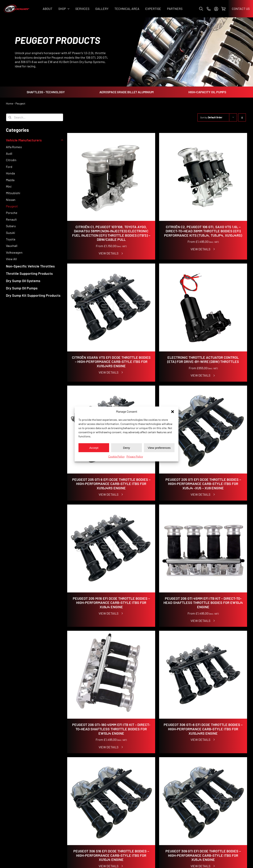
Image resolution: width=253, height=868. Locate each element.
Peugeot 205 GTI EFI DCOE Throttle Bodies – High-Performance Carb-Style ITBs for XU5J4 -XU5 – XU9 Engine (203, 484)
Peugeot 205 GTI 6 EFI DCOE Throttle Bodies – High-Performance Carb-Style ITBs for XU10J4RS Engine (111, 484)
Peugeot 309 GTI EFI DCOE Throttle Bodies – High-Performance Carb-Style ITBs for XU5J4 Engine (203, 855)
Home (9, 103)
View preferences (159, 448)
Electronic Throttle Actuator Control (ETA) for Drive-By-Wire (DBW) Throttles (203, 360)
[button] (173, 411)
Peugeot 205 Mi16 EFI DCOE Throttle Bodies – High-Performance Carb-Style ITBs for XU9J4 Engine (111, 603)
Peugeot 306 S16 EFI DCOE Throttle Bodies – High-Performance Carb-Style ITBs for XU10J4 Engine (111, 855)
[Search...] (35, 117)
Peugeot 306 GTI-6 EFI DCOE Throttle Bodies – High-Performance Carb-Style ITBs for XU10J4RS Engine (203, 729)
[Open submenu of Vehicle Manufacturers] (61, 140)
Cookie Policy (116, 456)
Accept (94, 448)
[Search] (10, 117)
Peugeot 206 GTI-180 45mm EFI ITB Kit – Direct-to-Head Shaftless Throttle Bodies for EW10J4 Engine (111, 729)
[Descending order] (242, 117)
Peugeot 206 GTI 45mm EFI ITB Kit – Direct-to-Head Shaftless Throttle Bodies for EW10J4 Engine (203, 603)
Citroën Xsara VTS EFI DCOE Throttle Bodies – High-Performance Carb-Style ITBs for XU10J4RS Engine (111, 362)
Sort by (211, 117)
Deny (126, 448)
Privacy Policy (135, 456)
